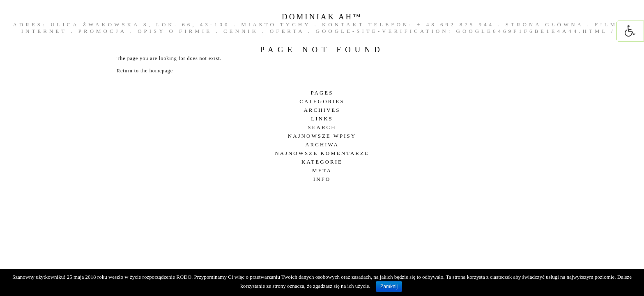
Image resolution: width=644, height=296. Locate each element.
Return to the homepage (145, 71)
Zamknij (389, 287)
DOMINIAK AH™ (322, 17)
